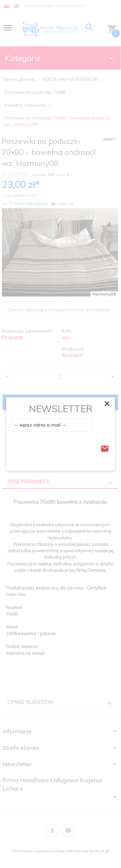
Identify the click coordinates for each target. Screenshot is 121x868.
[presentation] (60, 447)
